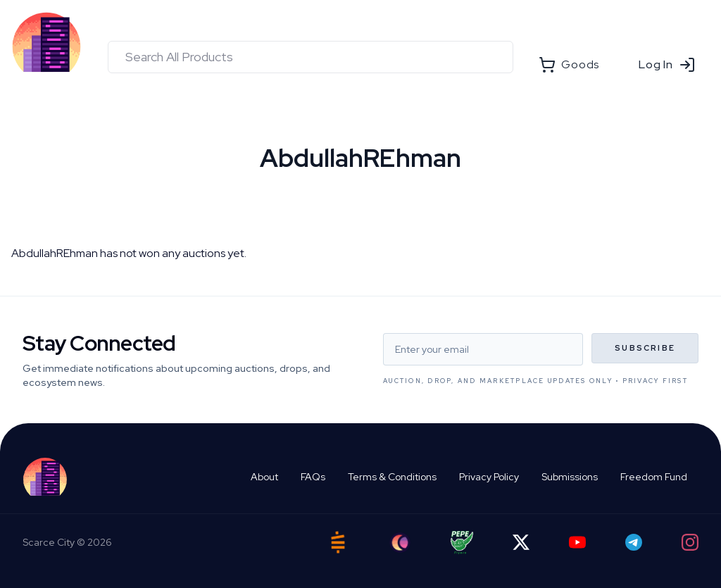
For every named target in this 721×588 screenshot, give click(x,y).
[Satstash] (338, 542)
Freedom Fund (654, 477)
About (264, 477)
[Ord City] (400, 543)
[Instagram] (690, 542)
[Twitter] (521, 542)
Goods (569, 65)
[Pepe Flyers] (462, 543)
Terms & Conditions (392, 477)
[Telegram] (634, 542)
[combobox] (311, 57)
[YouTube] (577, 542)
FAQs (313, 477)
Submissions (570, 477)
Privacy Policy (489, 477)
